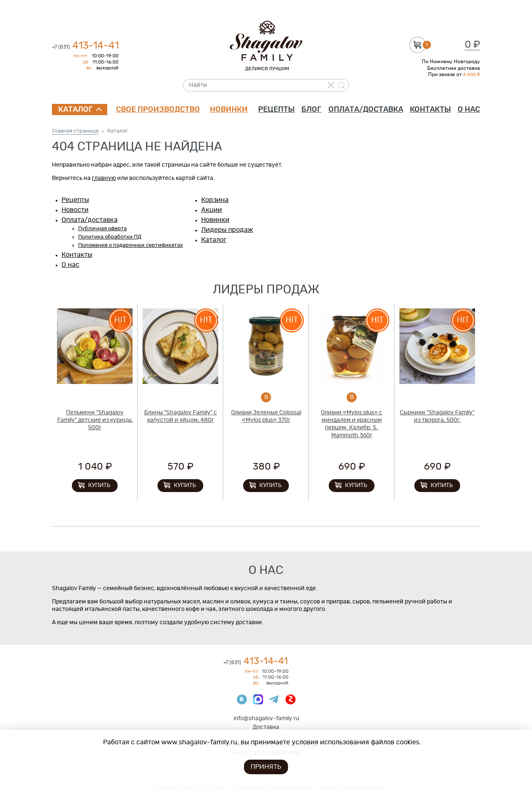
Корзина (215, 200)
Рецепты (276, 110)
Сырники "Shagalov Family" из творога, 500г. (437, 416)
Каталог (75, 110)
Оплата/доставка (366, 110)
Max (258, 699)
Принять (266, 767)
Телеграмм (274, 699)
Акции (212, 210)
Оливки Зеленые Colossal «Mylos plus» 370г (266, 416)
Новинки (229, 110)
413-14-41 (85, 46)
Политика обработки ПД (110, 237)
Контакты (430, 110)
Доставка (266, 727)
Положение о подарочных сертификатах (131, 245)
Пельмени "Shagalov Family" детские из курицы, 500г (95, 420)
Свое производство (158, 110)
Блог (311, 110)
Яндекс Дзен (291, 699)
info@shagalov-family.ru (266, 719)
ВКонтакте (242, 699)
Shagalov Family (266, 41)
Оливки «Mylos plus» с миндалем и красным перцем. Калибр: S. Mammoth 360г (352, 424)
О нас (469, 110)
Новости (75, 210)
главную (104, 178)
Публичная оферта (102, 229)
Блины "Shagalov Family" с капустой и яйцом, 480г (181, 416)
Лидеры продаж (227, 230)
